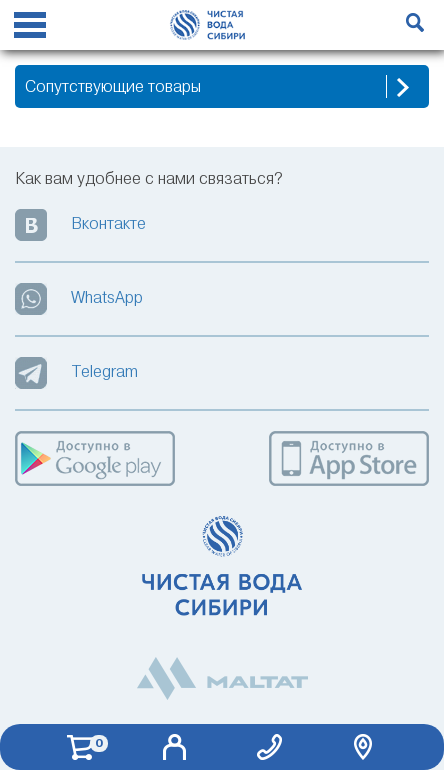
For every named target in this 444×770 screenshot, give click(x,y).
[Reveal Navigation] (30, 28)
